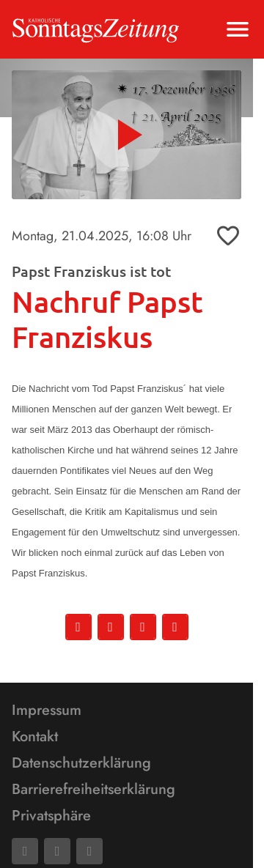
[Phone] (89, 851)
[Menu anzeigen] (238, 29)
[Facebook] (25, 851)
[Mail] (57, 851)
